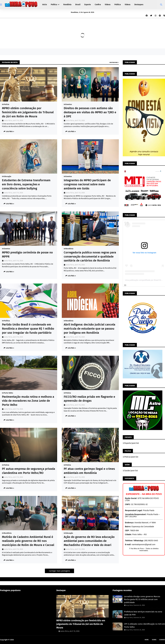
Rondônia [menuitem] (67, 5)
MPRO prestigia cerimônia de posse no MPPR (27, 254)
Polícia (6, 104)
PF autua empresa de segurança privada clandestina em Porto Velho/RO (29, 471)
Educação (7, 176)
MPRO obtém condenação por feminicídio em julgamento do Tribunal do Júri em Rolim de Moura (28, 112)
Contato (162, 640)
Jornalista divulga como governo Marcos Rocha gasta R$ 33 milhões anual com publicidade (142, 599)
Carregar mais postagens (59, 571)
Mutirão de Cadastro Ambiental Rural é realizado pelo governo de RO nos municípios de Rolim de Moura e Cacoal (28, 541)
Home (147, 640)
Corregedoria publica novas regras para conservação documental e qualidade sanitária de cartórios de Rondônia (90, 257)
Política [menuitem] (54, 5)
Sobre (154, 640)
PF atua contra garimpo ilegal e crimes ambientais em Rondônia (89, 471)
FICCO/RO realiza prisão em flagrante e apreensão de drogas (89, 399)
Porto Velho (8, 393)
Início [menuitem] (45, 5)
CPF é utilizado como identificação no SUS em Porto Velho (144, 625)
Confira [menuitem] (98, 5)
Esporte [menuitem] (88, 5)
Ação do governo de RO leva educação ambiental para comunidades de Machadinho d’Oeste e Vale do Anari (89, 541)
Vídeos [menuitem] (108, 5)
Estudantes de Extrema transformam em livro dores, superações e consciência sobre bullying (26, 184)
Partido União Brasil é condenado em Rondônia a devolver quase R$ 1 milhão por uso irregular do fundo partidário (28, 329)
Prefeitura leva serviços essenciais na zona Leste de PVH (143, 613)
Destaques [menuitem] (139, 5)
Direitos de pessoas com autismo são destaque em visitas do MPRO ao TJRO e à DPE (90, 112)
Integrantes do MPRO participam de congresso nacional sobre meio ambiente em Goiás (87, 184)
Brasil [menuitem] (78, 5)
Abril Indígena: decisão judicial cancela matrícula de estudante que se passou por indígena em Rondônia (89, 329)
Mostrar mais (114, 62)
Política (7, 321)
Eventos (69, 104)
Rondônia (69, 249)
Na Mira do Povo (21, 640)
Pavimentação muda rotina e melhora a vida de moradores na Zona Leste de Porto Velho (28, 401)
